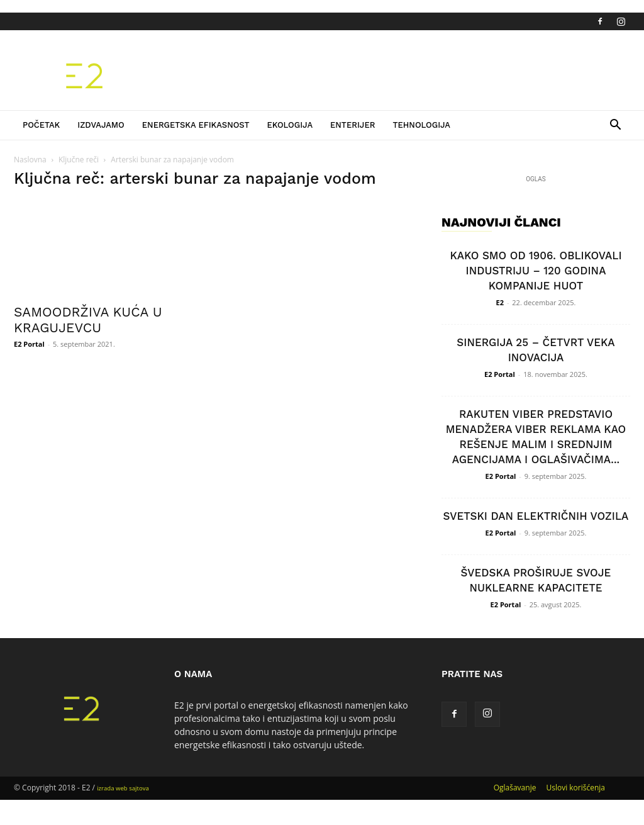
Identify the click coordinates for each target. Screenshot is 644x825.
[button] (615, 126)
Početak (41, 125)
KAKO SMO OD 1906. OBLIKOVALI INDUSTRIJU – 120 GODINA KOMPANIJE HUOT (536, 271)
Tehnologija (421, 125)
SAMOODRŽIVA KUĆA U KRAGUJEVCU (88, 320)
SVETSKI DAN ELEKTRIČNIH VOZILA (536, 516)
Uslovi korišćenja (575, 788)
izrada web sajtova (123, 788)
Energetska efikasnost (196, 125)
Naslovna (30, 160)
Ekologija (290, 125)
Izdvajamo (101, 125)
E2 (500, 302)
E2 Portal (29, 344)
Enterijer (353, 125)
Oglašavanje (515, 788)
